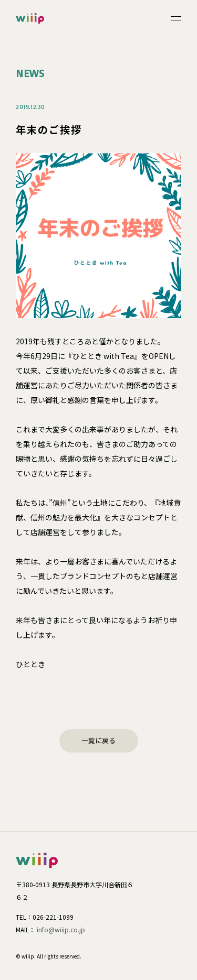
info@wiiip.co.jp (61, 929)
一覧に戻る (98, 740)
